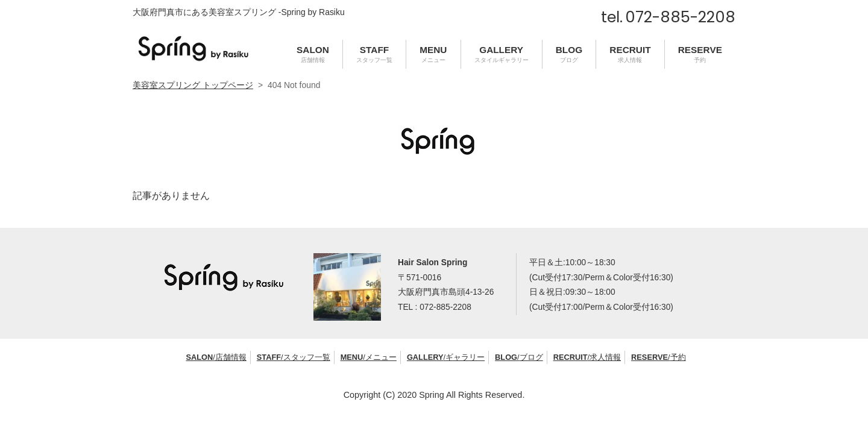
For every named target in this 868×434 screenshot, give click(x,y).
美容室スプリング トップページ (193, 85)
